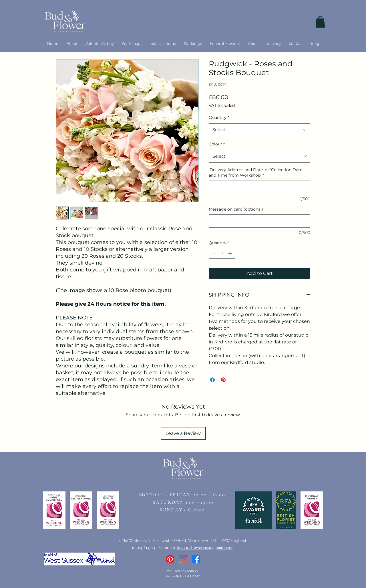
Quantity (219, 117)
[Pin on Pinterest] (223, 380)
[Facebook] (196, 559)
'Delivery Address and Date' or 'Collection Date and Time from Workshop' (255, 173)
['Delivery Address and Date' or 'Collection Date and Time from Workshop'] (259, 187)
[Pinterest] (170, 559)
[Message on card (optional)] (259, 221)
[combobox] (259, 130)
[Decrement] (213, 253)
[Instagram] (183, 559)
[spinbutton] (222, 253)
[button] (320, 22)
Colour (217, 144)
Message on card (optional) (236, 209)
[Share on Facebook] (212, 380)
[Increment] (231, 253)
